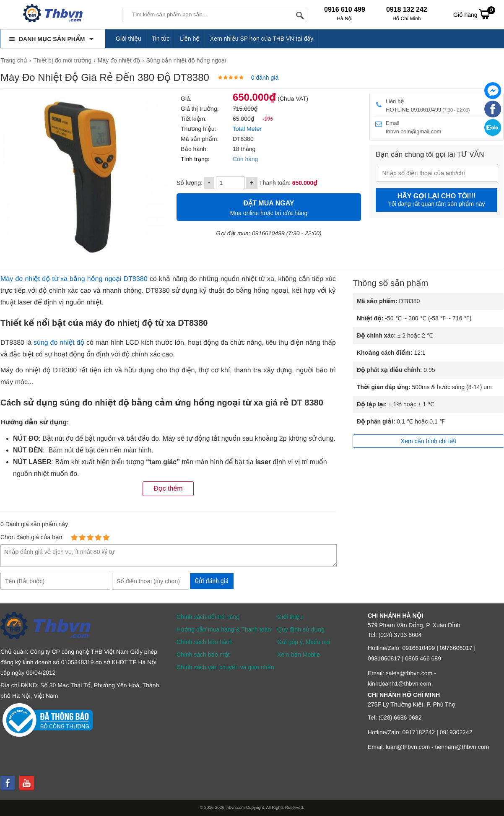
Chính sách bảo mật (203, 655)
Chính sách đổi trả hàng (208, 617)
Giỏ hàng (474, 14)
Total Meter (246, 129)
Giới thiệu (129, 39)
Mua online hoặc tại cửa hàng (269, 207)
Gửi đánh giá (212, 581)
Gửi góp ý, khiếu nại (304, 642)
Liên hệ (190, 39)
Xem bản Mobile (299, 655)
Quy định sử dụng (301, 629)
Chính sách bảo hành (205, 642)
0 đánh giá (265, 78)
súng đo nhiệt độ (59, 343)
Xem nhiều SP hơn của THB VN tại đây (262, 39)
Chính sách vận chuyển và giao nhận (225, 667)
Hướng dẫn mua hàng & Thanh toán (224, 629)
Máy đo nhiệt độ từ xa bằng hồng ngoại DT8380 (74, 279)
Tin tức (161, 39)
